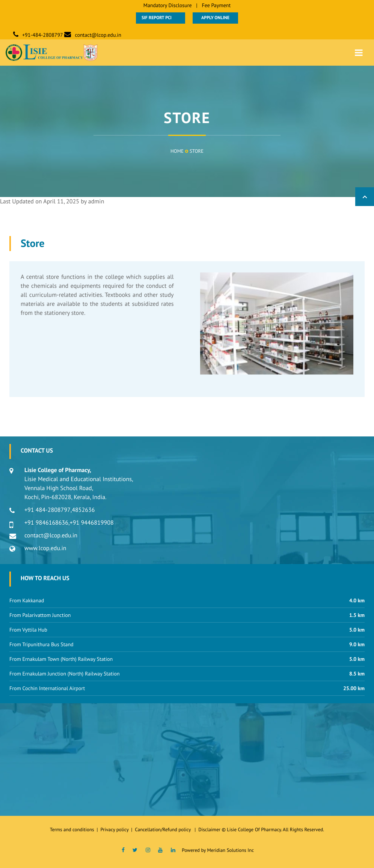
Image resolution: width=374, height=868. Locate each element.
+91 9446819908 (92, 523)
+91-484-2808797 (43, 35)
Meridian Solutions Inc (230, 850)
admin (96, 202)
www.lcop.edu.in (45, 548)
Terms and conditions (72, 830)
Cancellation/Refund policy (163, 830)
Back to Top (365, 197)
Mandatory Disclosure (168, 5)
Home (177, 151)
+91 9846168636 (46, 523)
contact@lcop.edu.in (98, 35)
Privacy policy (116, 830)
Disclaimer (209, 830)
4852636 (83, 510)
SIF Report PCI (161, 18)
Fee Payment (216, 5)
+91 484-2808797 (48, 510)
